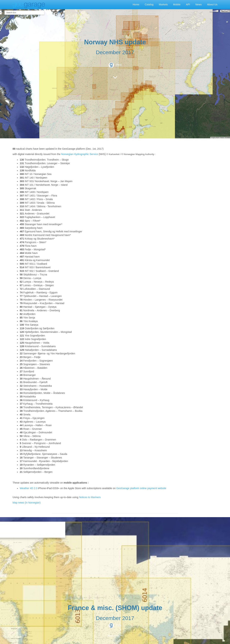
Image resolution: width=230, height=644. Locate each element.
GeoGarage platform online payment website (141, 488)
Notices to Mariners (90, 497)
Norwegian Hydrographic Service (80, 154)
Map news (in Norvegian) (27, 503)
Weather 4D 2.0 (29, 488)
